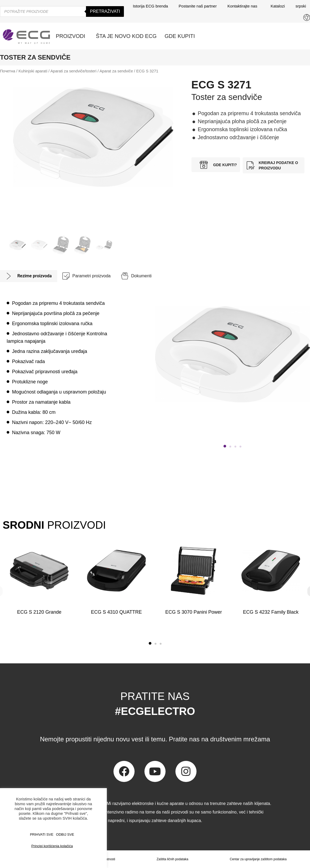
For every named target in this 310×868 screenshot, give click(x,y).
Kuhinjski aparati (33, 71)
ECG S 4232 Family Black (271, 612)
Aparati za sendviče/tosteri (74, 71)
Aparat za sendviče (116, 71)
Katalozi (278, 6)
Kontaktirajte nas (244, 6)
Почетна (8, 71)
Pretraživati (105, 11)
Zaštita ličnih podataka (172, 859)
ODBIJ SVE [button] (65, 834)
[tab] (29, 276)
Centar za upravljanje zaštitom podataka (258, 859)
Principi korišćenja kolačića (52, 846)
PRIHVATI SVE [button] (42, 834)
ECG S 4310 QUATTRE (117, 612)
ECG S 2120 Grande (39, 612)
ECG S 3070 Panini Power (194, 612)
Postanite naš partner (198, 6)
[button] (225, 446)
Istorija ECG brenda (150, 6)
